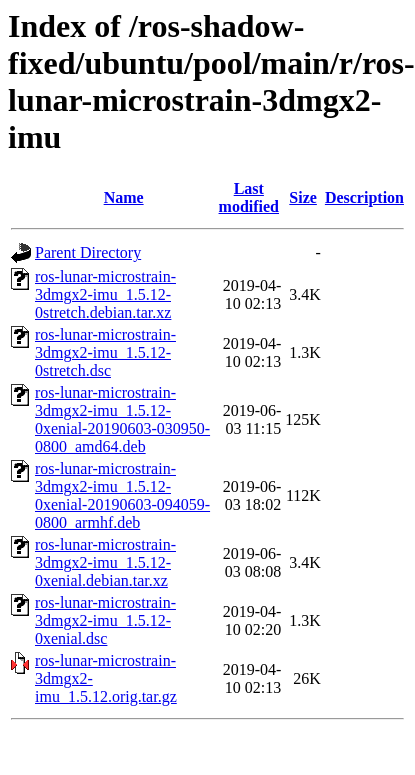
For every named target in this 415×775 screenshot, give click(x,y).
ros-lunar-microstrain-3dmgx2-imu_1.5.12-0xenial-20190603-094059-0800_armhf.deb (122, 495)
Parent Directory (88, 252)
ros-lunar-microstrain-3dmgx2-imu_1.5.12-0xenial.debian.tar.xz (105, 562)
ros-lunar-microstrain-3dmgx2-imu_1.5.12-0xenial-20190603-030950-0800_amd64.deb (122, 419)
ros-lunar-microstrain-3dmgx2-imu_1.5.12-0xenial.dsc (105, 620)
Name (124, 197)
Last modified (249, 197)
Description (364, 197)
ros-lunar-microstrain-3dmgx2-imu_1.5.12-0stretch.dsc (105, 352)
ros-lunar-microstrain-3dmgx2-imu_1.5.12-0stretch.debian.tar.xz (105, 294)
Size (303, 197)
